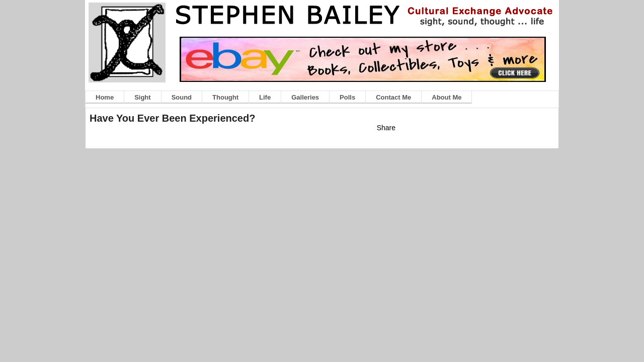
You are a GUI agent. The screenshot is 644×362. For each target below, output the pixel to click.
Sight (143, 97)
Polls (347, 97)
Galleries (305, 97)
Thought (225, 97)
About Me (447, 97)
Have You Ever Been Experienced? (172, 118)
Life (265, 97)
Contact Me (393, 97)
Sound (182, 97)
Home (105, 97)
